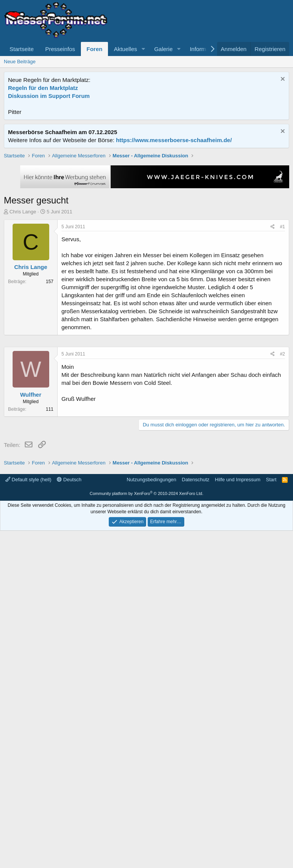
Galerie (163, 49)
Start (271, 817)
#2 (283, 583)
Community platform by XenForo (146, 831)
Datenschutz (196, 817)
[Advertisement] (147, 205)
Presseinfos (60, 49)
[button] (143, 49)
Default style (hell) (28, 817)
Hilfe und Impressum (237, 817)
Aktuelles (125, 49)
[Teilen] (273, 336)
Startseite (22, 49)
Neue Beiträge (20, 62)
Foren (95, 49)
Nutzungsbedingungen (151, 817)
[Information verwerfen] (282, 80)
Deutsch (69, 817)
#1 (283, 335)
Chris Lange (23, 320)
